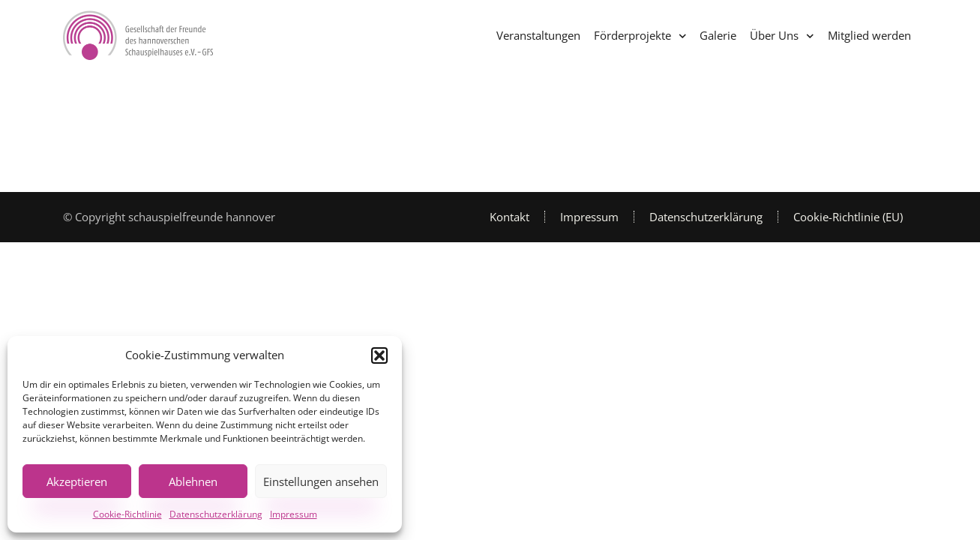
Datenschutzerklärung (216, 514)
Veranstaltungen (538, 35)
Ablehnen (193, 481)
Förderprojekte (640, 36)
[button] (379, 355)
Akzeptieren (77, 481)
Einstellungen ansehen (321, 481)
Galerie (718, 35)
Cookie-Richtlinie (127, 514)
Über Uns (782, 36)
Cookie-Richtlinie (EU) (848, 217)
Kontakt (509, 217)
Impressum (294, 514)
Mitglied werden (869, 35)
